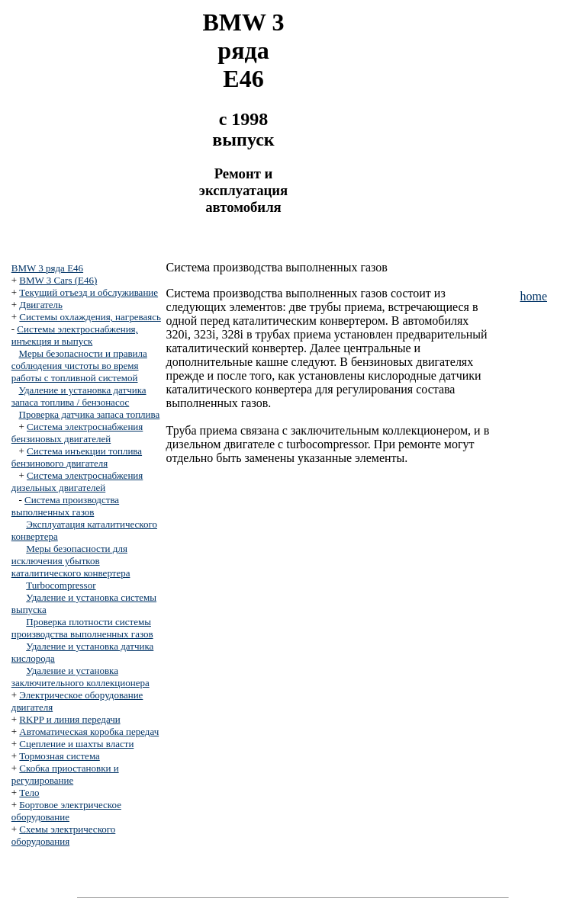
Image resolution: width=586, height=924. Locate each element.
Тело (29, 792)
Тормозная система (59, 756)
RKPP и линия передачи (69, 719)
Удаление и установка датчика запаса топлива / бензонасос (79, 396)
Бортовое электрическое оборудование (66, 811)
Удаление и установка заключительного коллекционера (80, 677)
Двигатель (41, 305)
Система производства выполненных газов (65, 506)
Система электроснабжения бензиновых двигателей (77, 433)
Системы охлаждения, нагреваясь (90, 317)
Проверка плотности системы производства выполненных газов (82, 628)
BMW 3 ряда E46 (47, 268)
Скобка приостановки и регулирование (65, 774)
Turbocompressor (61, 585)
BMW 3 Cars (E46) (58, 280)
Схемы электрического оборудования (64, 835)
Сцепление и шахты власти (76, 744)
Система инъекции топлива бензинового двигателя (77, 457)
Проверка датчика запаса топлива (90, 414)
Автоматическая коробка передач (89, 731)
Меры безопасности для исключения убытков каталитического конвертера (71, 561)
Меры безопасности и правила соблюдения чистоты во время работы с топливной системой (79, 366)
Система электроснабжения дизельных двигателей (77, 481)
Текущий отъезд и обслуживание (89, 292)
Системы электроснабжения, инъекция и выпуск (75, 335)
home (533, 296)
